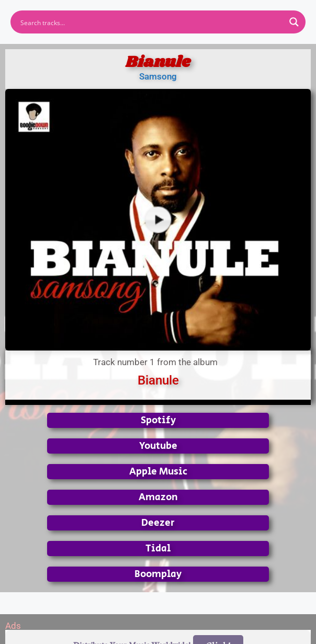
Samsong (158, 76)
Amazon (158, 497)
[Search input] (151, 22)
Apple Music (158, 472)
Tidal (158, 549)
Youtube (158, 446)
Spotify (158, 420)
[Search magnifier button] (294, 22)
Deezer (158, 523)
